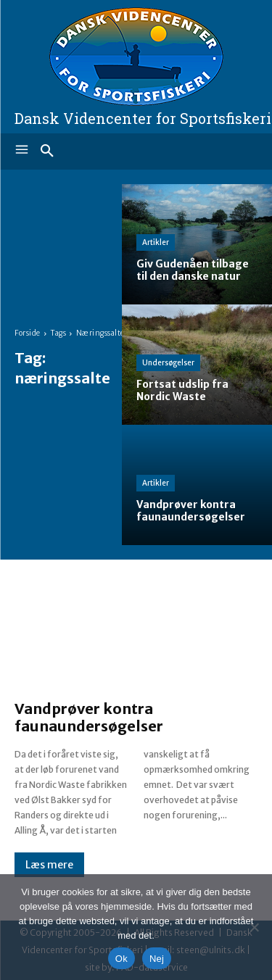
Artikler (156, 242)
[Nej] (254, 927)
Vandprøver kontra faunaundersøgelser (89, 717)
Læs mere (49, 865)
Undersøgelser (168, 363)
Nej (157, 959)
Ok (121, 959)
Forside (28, 333)
